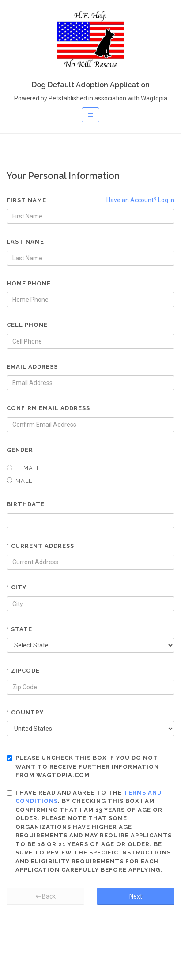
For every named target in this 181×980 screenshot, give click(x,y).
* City (17, 587)
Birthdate (26, 504)
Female (24, 468)
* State (19, 629)
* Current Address (40, 546)
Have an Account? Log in (140, 200)
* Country (25, 712)
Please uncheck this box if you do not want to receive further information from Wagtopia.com (83, 766)
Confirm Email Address (48, 408)
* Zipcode (23, 671)
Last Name (25, 242)
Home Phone (29, 283)
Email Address (32, 367)
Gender (20, 450)
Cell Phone (27, 325)
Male (20, 481)
